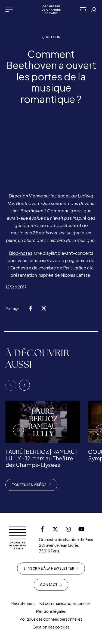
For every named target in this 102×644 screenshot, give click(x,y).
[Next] (24, 385)
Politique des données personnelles (51, 619)
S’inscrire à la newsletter (51, 568)
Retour (51, 37)
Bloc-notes (21, 253)
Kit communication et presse (65, 603)
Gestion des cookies (51, 627)
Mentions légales (51, 611)
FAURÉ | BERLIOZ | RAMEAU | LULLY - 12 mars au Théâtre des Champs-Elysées (41, 458)
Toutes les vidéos (31, 485)
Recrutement (23, 603)
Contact (51, 585)
